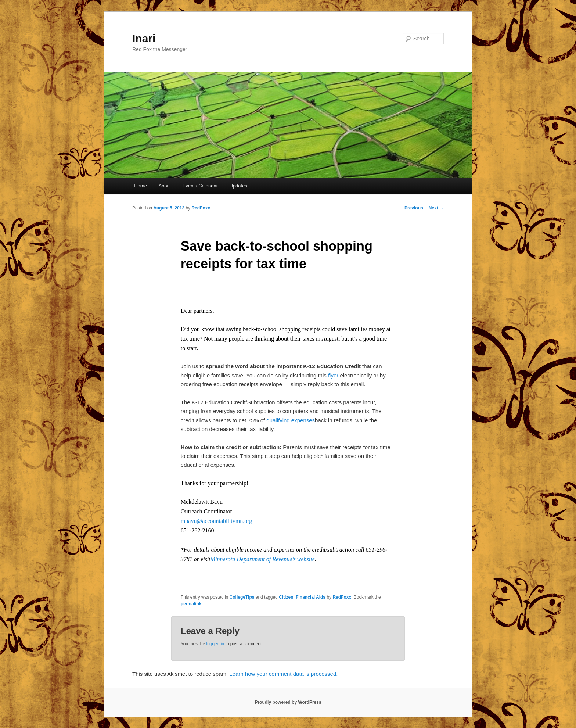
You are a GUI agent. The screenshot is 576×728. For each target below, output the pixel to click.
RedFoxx (201, 208)
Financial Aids (311, 597)
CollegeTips (242, 597)
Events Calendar (200, 186)
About (165, 186)
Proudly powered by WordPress (288, 702)
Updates (238, 186)
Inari (144, 38)
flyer (333, 375)
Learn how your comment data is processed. (283, 674)
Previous (411, 208)
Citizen (286, 597)
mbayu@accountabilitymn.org (216, 521)
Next (436, 208)
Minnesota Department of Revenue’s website (263, 559)
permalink (191, 604)
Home (141, 186)
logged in (215, 644)
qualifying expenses (291, 420)
